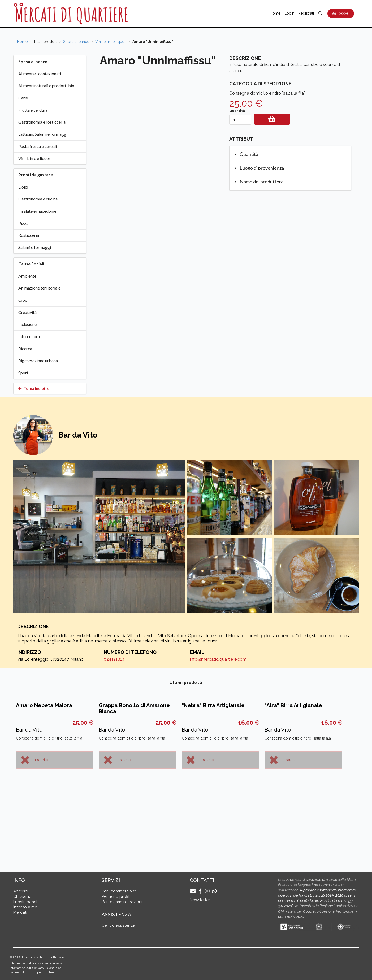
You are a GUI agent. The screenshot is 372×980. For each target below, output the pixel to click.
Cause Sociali (31, 264)
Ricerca (25, 349)
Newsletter (200, 900)
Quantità (237, 111)
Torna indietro (34, 388)
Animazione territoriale (39, 288)
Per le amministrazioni (122, 902)
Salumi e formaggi (35, 247)
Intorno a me (25, 907)
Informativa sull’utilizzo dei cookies (35, 963)
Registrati (306, 13)
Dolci (23, 187)
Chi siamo (22, 896)
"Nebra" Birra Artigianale (213, 779)
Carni (23, 98)
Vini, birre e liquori (111, 42)
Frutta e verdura (33, 110)
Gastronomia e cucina (38, 199)
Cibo (23, 300)
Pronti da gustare (36, 175)
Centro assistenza (118, 925)
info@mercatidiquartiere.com (218, 659)
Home (275, 13)
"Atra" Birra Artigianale (293, 779)
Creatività (27, 312)
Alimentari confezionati (40, 74)
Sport (23, 373)
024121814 (114, 659)
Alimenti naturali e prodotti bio (46, 86)
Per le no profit (116, 896)
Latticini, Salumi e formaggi (43, 134)
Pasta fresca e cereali (38, 146)
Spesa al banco (76, 42)
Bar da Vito (29, 803)
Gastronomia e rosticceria (42, 122)
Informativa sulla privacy (27, 968)
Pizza (23, 223)
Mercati (20, 912)
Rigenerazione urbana (38, 360)
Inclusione (27, 324)
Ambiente (27, 276)
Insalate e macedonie (37, 211)
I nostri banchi (26, 902)
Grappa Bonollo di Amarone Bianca (134, 782)
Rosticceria (29, 235)
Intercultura (29, 336)
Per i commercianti (119, 891)
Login (289, 13)
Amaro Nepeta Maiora (44, 779)
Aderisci (21, 891)
